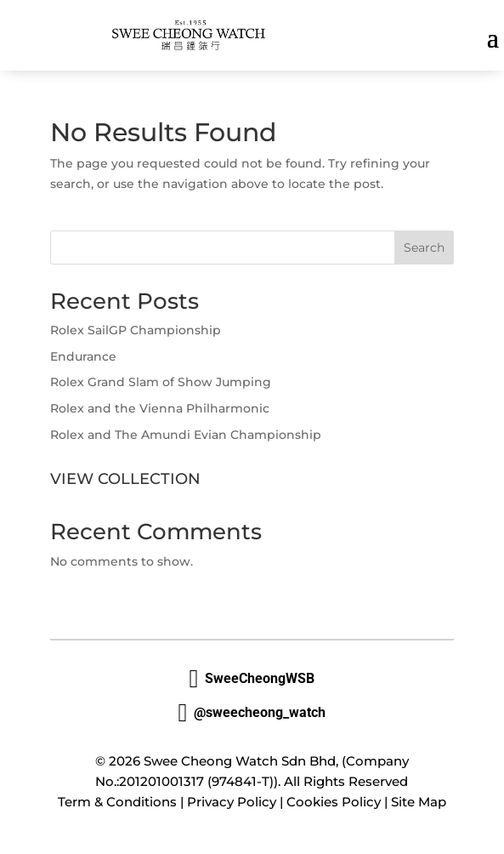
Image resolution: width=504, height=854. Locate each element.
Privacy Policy (232, 802)
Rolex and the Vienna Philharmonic (160, 408)
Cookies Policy (334, 802)
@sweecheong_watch (252, 713)
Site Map (419, 802)
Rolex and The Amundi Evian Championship (186, 435)
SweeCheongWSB (252, 679)
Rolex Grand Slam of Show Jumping (161, 382)
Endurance (83, 356)
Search (424, 248)
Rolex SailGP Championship (136, 330)
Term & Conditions (117, 802)
